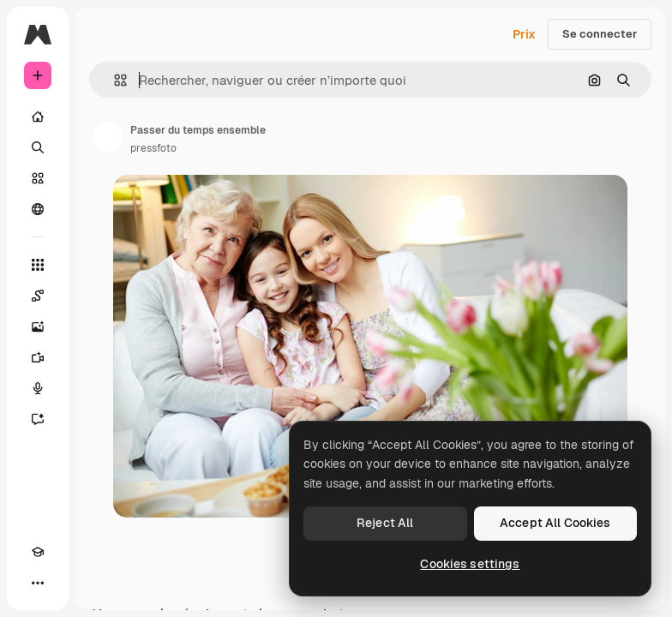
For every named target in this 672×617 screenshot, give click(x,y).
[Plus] (38, 583)
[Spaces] (38, 296)
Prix (524, 34)
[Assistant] (38, 419)
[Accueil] (38, 117)
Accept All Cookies (555, 523)
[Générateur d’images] (38, 326)
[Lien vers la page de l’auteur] (108, 137)
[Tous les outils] (38, 265)
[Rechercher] (38, 147)
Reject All (385, 523)
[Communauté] (38, 209)
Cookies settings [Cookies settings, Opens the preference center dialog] (470, 564)
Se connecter (600, 34)
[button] (114, 80)
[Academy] (38, 552)
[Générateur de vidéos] (38, 357)
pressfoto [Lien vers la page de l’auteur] (153, 148)
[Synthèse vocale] (38, 388)
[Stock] (38, 178)
